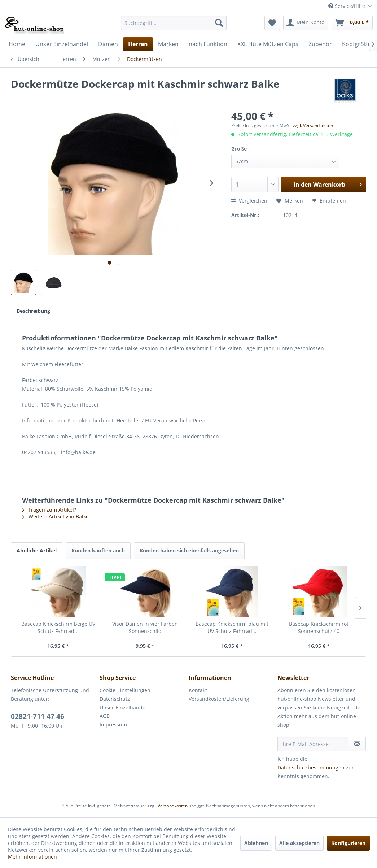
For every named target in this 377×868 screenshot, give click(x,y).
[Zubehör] (320, 44)
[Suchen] (219, 23)
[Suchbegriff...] (174, 23)
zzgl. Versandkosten (313, 125)
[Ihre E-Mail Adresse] (313, 744)
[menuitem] (174, 23)
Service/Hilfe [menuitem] (347, 6)
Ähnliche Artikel (37, 550)
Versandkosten (173, 806)
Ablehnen (256, 843)
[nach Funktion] (208, 44)
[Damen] (108, 44)
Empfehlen (329, 201)
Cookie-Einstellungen (125, 690)
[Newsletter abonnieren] (357, 744)
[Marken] (168, 44)
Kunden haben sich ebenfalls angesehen (189, 550)
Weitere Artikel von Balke (55, 517)
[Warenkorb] (352, 23)
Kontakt (198, 690)
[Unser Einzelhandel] (62, 44)
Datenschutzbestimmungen (311, 767)
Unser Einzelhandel (123, 708)
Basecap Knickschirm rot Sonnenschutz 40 (319, 627)
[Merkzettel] (272, 23)
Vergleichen (249, 201)
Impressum (113, 724)
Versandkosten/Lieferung (219, 699)
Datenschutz (115, 699)
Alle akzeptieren (299, 843)
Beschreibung (33, 311)
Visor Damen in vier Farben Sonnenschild (145, 627)
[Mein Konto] (306, 23)
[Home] (17, 44)
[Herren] (138, 44)
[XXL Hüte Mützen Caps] (268, 44)
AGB (105, 716)
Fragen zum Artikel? (49, 510)
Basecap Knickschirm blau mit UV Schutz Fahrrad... (232, 627)
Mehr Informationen (32, 857)
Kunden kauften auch (98, 550)
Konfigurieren (348, 843)
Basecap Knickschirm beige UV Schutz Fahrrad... (58, 627)
